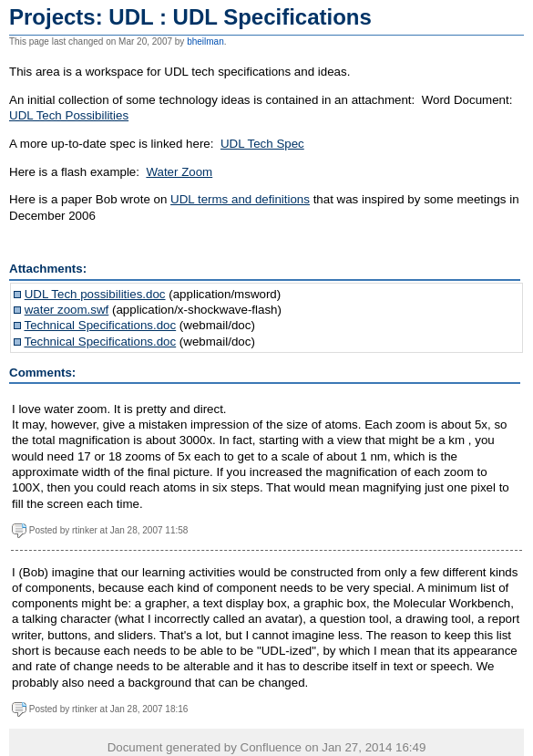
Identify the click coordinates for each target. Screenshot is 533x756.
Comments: (42, 373)
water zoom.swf (67, 310)
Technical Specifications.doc (100, 325)
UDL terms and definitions (240, 199)
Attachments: (48, 269)
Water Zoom (179, 172)
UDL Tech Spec (262, 144)
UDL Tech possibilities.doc (95, 294)
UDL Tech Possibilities (69, 115)
